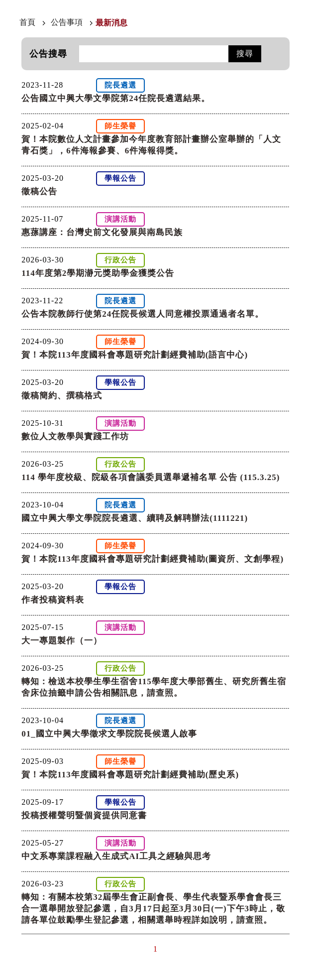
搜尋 (245, 54)
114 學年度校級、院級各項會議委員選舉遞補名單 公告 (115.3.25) (151, 477)
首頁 (27, 22)
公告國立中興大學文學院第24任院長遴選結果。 (116, 98)
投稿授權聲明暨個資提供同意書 (84, 815)
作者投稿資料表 (53, 600)
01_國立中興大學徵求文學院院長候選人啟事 (109, 734)
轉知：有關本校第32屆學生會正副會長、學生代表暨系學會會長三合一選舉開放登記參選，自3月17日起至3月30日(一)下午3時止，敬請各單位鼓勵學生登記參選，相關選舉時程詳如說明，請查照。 (153, 909)
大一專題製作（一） (62, 641)
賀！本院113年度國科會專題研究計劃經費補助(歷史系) (130, 775)
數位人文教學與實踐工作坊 (75, 436)
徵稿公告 (39, 191)
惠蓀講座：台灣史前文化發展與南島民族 (102, 232)
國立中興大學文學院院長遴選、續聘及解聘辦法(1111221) (135, 518)
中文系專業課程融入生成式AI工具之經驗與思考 (116, 856)
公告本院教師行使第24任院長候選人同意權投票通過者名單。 (143, 314)
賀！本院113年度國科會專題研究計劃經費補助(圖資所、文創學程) (153, 559)
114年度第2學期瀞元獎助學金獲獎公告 (98, 273)
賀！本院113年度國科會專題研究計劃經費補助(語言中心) (135, 355)
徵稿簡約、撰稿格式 (62, 396)
